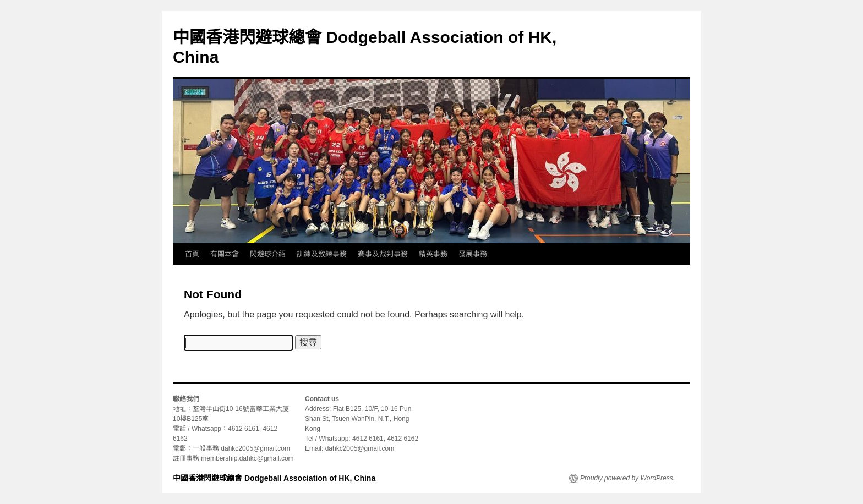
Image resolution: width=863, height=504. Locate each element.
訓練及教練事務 (322, 254)
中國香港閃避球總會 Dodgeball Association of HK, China (274, 478)
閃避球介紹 (268, 254)
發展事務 (473, 254)
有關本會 (225, 254)
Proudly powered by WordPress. (627, 478)
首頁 (192, 254)
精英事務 (433, 254)
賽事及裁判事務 (383, 254)
